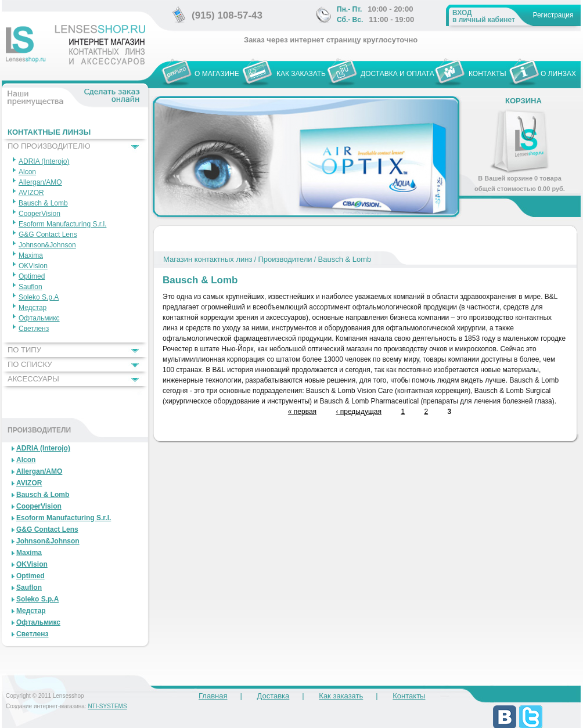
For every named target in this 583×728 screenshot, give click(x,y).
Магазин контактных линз (208, 259)
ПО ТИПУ (24, 350)
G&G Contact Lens (48, 235)
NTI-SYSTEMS (107, 706)
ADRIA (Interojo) (44, 161)
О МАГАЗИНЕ (217, 74)
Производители (285, 259)
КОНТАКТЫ (487, 74)
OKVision (33, 266)
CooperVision (39, 214)
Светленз (34, 329)
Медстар (33, 308)
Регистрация (553, 15)
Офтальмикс (39, 318)
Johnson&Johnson (47, 245)
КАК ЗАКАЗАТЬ (301, 74)
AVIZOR (31, 193)
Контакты (409, 696)
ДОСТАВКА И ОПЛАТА (397, 74)
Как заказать (341, 696)
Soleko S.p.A (39, 297)
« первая (302, 412)
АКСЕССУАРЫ (33, 379)
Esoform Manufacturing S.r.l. (62, 224)
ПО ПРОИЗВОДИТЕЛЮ (49, 146)
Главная (213, 696)
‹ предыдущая (359, 412)
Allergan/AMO (40, 182)
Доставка (273, 696)
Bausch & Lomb (345, 259)
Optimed (32, 276)
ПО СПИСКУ (30, 364)
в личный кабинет (484, 16)
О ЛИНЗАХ (558, 74)
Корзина (523, 101)
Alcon (27, 172)
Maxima (31, 255)
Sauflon (30, 287)
